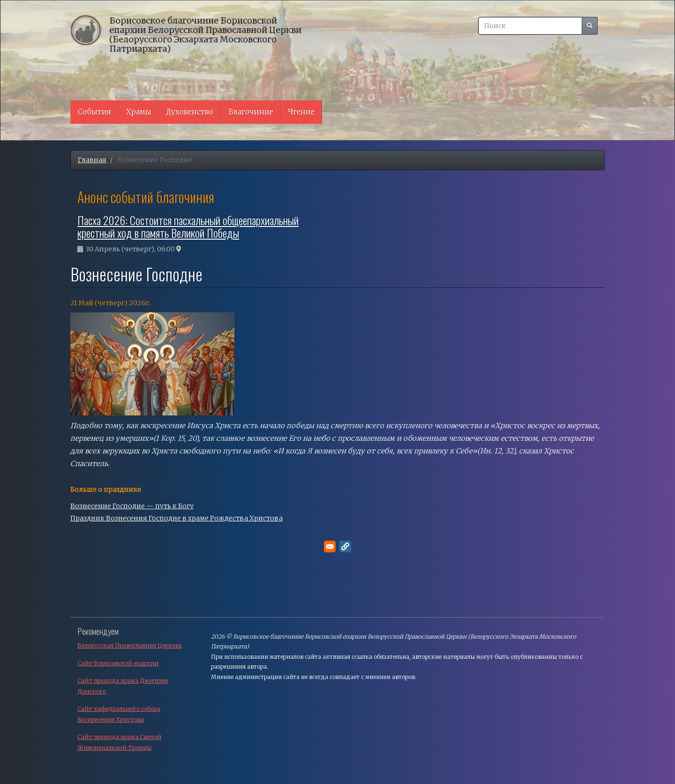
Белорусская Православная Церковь (130, 645)
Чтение (301, 112)
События (94, 112)
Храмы (139, 112)
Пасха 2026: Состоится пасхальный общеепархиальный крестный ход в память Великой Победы (188, 226)
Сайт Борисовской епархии (118, 663)
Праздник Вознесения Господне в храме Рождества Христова (176, 518)
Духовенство (190, 112)
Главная (92, 160)
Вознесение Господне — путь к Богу (132, 506)
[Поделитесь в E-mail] (330, 547)
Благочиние (251, 112)
